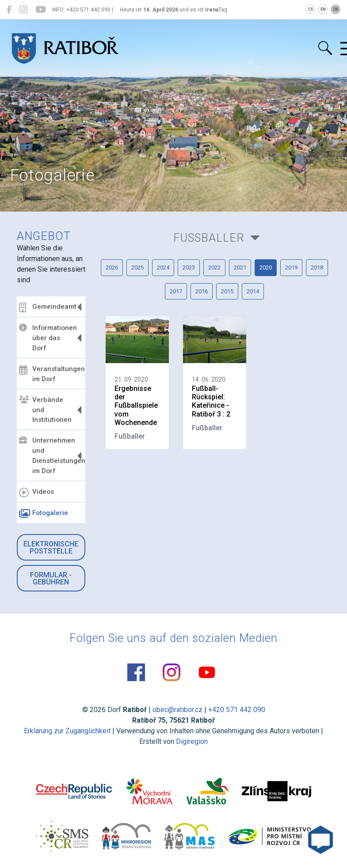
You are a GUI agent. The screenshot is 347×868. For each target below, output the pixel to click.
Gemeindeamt (48, 307)
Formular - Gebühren (51, 578)
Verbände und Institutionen (45, 410)
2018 (317, 267)
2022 (214, 267)
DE (336, 9)
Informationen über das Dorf (48, 338)
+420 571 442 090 (237, 710)
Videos (36, 493)
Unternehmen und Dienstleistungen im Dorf (51, 456)
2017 (176, 291)
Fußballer (209, 238)
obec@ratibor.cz (177, 710)
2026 (112, 267)
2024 (163, 267)
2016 (202, 291)
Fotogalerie (44, 514)
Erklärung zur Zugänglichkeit (67, 731)
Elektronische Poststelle (51, 548)
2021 (240, 267)
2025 (137, 267)
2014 (253, 291)
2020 (266, 267)
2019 (291, 267)
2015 (227, 291)
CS (310, 9)
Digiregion (192, 741)
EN (323, 9)
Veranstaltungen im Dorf (51, 374)
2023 (189, 267)
